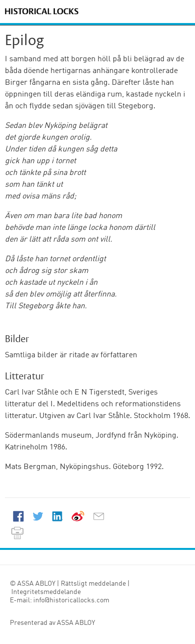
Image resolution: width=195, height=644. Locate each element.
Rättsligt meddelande (93, 584)
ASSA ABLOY (76, 623)
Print (17, 533)
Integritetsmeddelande (46, 592)
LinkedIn (57, 516)
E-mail (98, 516)
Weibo (78, 516)
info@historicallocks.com (71, 600)
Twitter (38, 516)
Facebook (18, 516)
